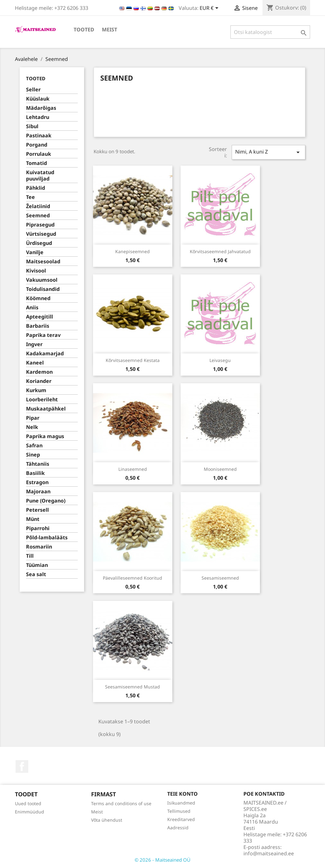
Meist (109, 30)
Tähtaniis (38, 464)
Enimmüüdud (30, 812)
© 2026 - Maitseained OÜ (162, 860)
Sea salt (36, 574)
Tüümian (37, 565)
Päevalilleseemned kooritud (133, 578)
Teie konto (182, 794)
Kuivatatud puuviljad (40, 176)
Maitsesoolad (43, 262)
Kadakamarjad (45, 354)
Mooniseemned (220, 469)
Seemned (38, 216)
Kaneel (35, 363)
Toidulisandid (43, 289)
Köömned (38, 298)
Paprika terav (43, 335)
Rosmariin (39, 547)
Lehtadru (38, 117)
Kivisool (36, 271)
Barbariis (38, 326)
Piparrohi (38, 528)
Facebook (22, 766)
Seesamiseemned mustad (133, 687)
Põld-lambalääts (47, 538)
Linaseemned (133, 469)
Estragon (37, 482)
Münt (33, 519)
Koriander (39, 381)
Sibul (32, 126)
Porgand (37, 145)
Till (30, 556)
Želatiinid (38, 206)
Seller (33, 90)
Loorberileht (42, 400)
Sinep (33, 455)
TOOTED (84, 30)
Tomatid (36, 163)
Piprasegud (40, 225)
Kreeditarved (181, 819)
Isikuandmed (181, 803)
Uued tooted (28, 803)
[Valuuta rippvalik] (210, 9)
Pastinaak (39, 136)
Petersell (37, 510)
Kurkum (36, 390)
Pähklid (36, 188)
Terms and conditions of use (121, 803)
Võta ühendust (107, 820)
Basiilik (35, 473)
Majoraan (38, 492)
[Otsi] (270, 32)
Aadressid (178, 828)
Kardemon (39, 372)
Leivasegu (220, 360)
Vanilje (35, 252)
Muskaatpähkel (46, 409)
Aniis (32, 308)
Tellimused (179, 811)
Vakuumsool (42, 280)
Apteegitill (40, 317)
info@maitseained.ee (269, 853)
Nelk (32, 427)
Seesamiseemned (220, 578)
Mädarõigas (41, 108)
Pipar (33, 418)
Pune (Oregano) (46, 501)
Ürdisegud (39, 243)
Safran (34, 446)
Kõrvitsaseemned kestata (133, 360)
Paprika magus (45, 436)
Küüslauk (38, 99)
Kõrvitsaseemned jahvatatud (220, 251)
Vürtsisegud (41, 234)
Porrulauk (39, 154)
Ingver (34, 344)
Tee (30, 197)
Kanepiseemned (133, 251)
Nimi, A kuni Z (269, 152)
